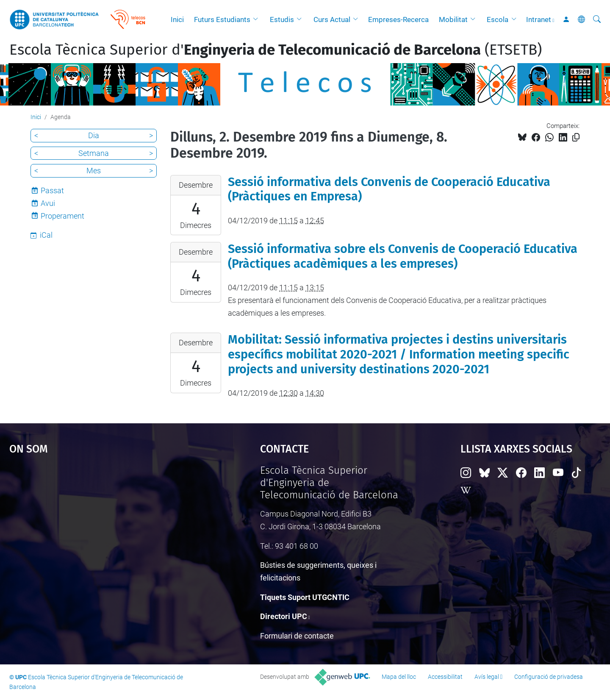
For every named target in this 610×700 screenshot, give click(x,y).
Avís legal (487, 677)
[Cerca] (597, 19)
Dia (94, 135)
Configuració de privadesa (549, 677)
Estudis (282, 19)
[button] (258, 19)
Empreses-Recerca (398, 19)
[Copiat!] (576, 137)
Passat (52, 190)
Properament (62, 216)
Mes (94, 171)
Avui (48, 203)
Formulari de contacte (297, 636)
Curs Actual (332, 19)
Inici (177, 19)
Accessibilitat (445, 677)
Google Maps (105, 528)
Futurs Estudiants (222, 19)
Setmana (94, 153)
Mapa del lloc (399, 677)
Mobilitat (453, 19)
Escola (498, 19)
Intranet (539, 19)
